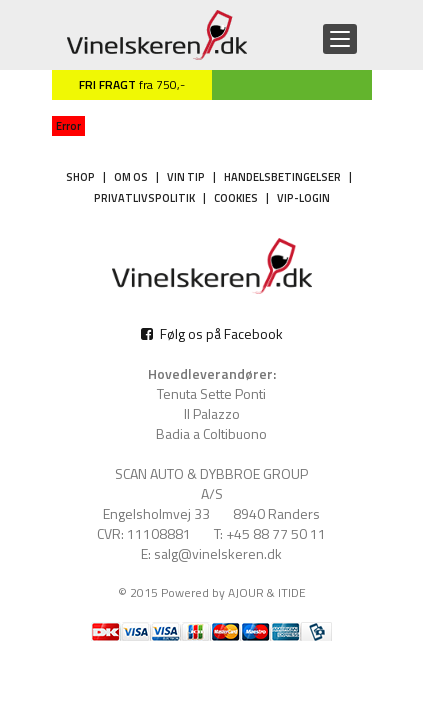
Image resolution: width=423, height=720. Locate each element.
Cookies (236, 198)
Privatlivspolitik (144, 198)
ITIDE (292, 592)
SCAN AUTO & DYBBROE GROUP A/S (211, 484)
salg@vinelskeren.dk (218, 554)
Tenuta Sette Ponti (211, 394)
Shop (80, 177)
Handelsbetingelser (282, 177)
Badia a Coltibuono (211, 434)
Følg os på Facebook (212, 333)
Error (68, 126)
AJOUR (246, 592)
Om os (131, 177)
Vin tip (186, 177)
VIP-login (303, 198)
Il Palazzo (212, 414)
